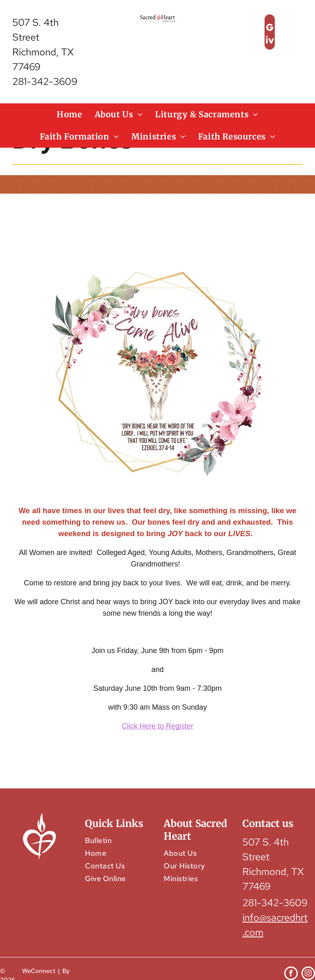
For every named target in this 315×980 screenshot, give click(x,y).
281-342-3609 (45, 81)
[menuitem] (69, 114)
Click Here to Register (157, 726)
